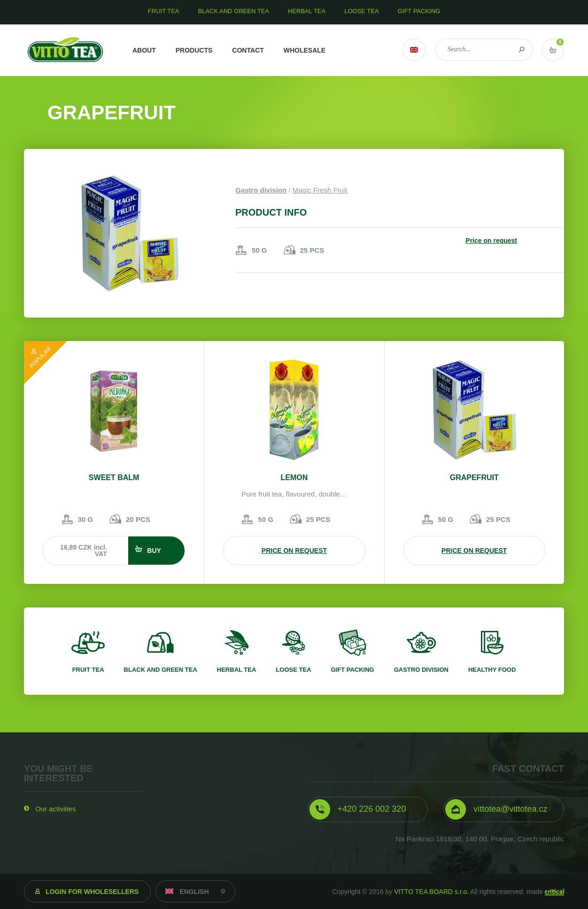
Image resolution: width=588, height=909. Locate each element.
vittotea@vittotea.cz (510, 809)
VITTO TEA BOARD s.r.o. (431, 892)
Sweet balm (114, 478)
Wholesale (305, 50)
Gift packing (352, 670)
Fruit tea (88, 670)
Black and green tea (161, 670)
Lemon (294, 478)
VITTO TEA (66, 50)
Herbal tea (237, 670)
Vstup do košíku (553, 50)
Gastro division (261, 190)
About (144, 50)
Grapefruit (474, 478)
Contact (248, 50)
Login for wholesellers (92, 892)
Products (194, 50)
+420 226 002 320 (372, 809)
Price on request (491, 241)
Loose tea (293, 670)
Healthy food (492, 670)
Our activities (56, 809)
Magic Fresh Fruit (320, 190)
